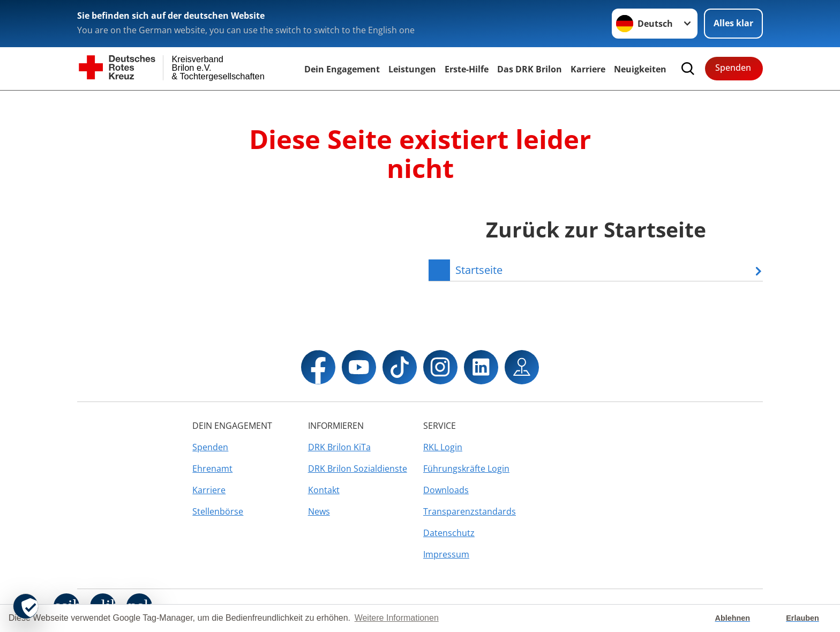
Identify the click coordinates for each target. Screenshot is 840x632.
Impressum (446, 554)
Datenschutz (449, 533)
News (319, 511)
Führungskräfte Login (466, 469)
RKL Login (443, 447)
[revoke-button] (26, 606)
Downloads (446, 490)
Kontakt (324, 490)
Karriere (588, 69)
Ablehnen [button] (733, 618)
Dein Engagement (342, 69)
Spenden (733, 68)
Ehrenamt (212, 469)
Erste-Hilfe (467, 69)
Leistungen (412, 69)
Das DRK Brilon (530, 69)
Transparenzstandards (470, 511)
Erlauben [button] (802, 618)
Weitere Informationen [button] (397, 618)
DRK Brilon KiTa (339, 447)
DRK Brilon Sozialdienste (358, 469)
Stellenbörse (218, 511)
